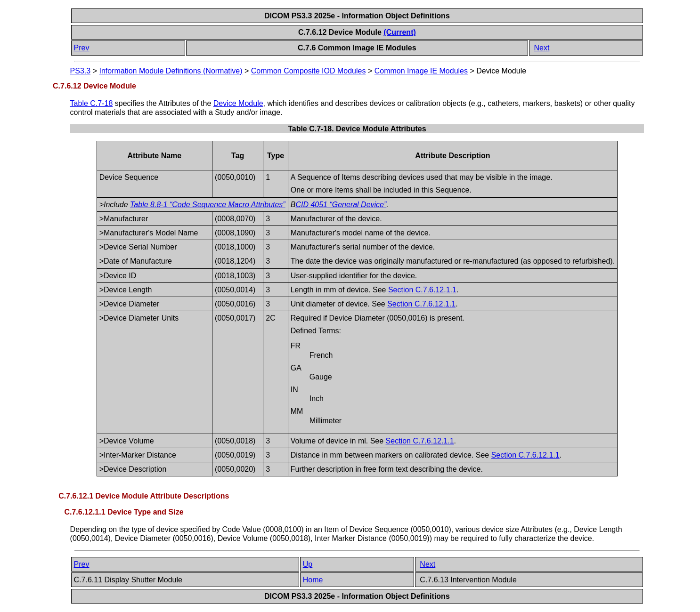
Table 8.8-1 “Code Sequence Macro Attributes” (208, 205)
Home (313, 580)
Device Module (238, 103)
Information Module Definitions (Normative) (171, 71)
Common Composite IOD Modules (309, 71)
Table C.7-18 (92, 103)
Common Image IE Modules (421, 71)
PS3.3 (81, 71)
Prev (82, 48)
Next (541, 48)
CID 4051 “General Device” (341, 205)
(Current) (399, 32)
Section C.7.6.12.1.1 (422, 290)
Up (308, 564)
